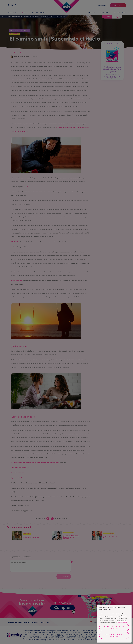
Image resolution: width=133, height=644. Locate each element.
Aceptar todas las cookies (114, 627)
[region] (114, 624)
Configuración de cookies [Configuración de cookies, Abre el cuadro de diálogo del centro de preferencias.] (114, 635)
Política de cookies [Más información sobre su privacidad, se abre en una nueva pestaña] (122, 622)
